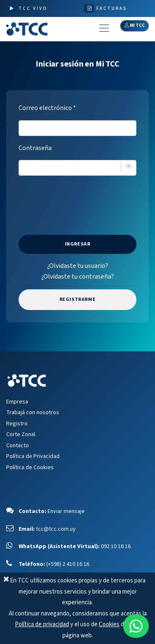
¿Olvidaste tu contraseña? (78, 277)
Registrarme (78, 299)
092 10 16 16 (116, 546)
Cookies (109, 624)
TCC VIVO (33, 8)
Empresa (17, 402)
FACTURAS (112, 8)
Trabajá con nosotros (33, 413)
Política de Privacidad (33, 456)
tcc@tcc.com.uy (56, 529)
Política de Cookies (30, 467)
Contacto (18, 446)
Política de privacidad (42, 624)
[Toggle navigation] (104, 28)
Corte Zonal (21, 434)
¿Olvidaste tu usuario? (78, 266)
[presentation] (81, 198)
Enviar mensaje (66, 511)
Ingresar (78, 244)
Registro (17, 424)
